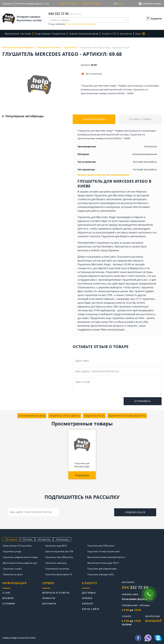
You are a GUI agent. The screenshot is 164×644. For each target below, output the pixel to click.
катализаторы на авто (32, 416)
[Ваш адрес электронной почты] (33, 512)
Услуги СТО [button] (109, 34)
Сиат (145, 280)
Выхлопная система (18, 34)
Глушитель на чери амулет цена (103, 551)
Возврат (8, 598)
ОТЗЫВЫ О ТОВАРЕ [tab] (140, 119)
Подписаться (135, 512)
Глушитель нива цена (56, 563)
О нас (7, 593)
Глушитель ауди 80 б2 (56, 546)
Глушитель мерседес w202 (100, 574)
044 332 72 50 (59, 14)
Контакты (126, 34)
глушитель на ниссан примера (80, 24)
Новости (49, 598)
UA (115, 4)
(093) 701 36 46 (69, 4)
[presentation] (87, 512)
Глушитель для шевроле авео (102, 569)
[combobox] (89, 20)
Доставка (89, 593)
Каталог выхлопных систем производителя (103, 175)
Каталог (88, 603)
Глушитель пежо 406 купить (59, 557)
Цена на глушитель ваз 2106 (59, 551)
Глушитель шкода (12, 551)
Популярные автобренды (25, 116)
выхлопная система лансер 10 (127, 416)
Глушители (108, 236)
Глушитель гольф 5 (12, 569)
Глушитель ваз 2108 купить (101, 546)
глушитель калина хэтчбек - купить (133, 318)
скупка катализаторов (84, 34)
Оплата (87, 598)
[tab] (22, 585)
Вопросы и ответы (56, 593)
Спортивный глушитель (57, 569)
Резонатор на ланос (13, 574)
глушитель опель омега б (65, 416)
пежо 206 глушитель (119, 307)
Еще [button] (140, 34)
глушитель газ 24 (94, 416)
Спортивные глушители (50, 34)
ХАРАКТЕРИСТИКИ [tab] (94, 119)
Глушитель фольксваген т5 (59, 574)
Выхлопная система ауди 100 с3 (103, 563)
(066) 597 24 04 (91, 4)
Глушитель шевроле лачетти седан (20, 557)
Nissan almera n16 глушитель (17, 546)
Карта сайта (91, 609)
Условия (9, 603)
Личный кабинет (152, 4)
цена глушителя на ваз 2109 (95, 295)
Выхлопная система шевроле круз (20, 563)
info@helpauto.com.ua (121, 638)
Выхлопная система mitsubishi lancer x (106, 557)
